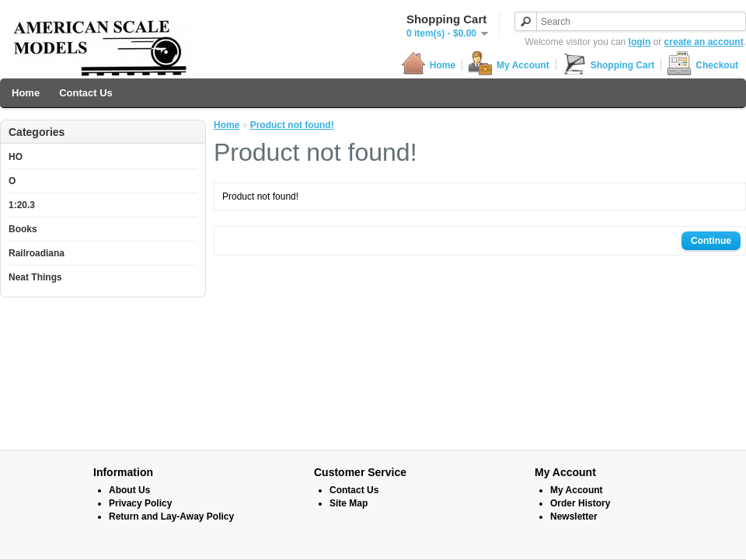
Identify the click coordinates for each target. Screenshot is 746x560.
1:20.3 (22, 205)
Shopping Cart (608, 65)
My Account (509, 65)
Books (23, 229)
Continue (711, 241)
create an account (704, 42)
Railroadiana (37, 253)
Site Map (349, 503)
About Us (129, 490)
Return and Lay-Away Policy (171, 517)
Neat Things (35, 277)
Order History (580, 503)
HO (16, 157)
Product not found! (292, 125)
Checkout (702, 65)
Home (428, 65)
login (640, 42)
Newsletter (574, 517)
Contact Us (86, 93)
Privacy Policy (140, 503)
